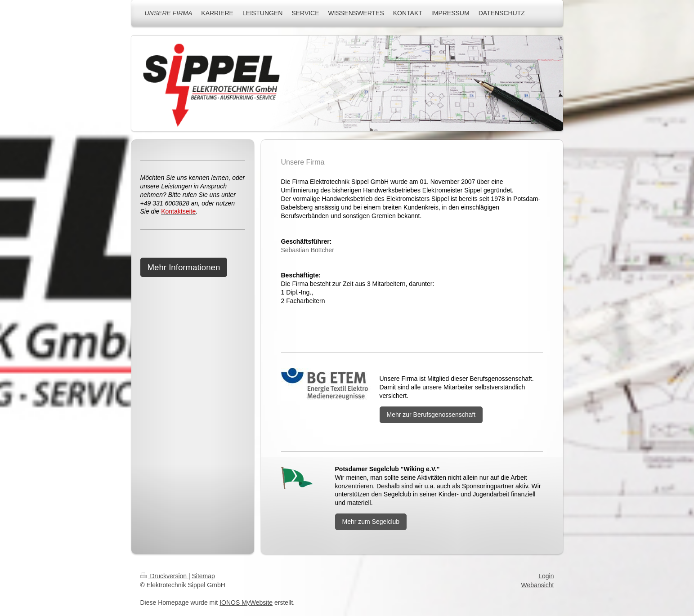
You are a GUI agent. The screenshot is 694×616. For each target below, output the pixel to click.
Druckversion (164, 576)
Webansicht (538, 585)
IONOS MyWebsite (246, 603)
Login (546, 576)
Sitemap (204, 576)
